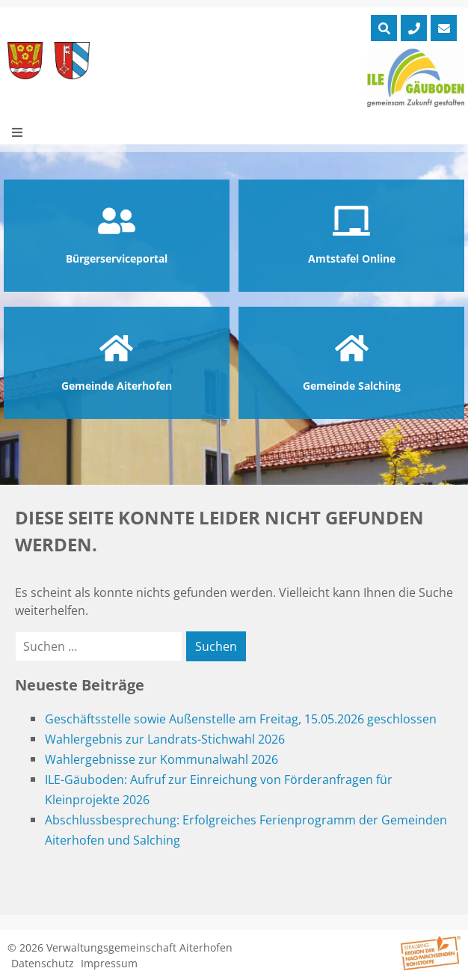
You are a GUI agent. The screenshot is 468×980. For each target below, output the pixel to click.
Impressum (109, 963)
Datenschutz (43, 963)
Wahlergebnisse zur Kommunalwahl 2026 (161, 759)
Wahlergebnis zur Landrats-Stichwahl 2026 (165, 739)
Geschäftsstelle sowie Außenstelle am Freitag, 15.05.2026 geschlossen (241, 719)
